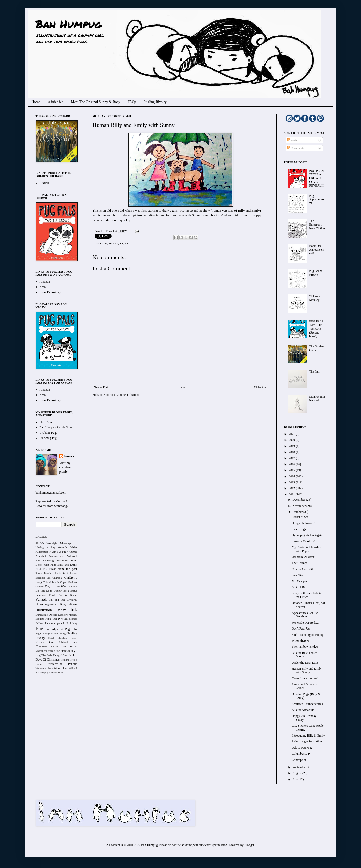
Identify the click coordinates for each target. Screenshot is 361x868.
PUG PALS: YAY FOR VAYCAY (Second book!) (317, 329)
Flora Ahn (46, 422)
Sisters (73, 646)
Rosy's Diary (45, 642)
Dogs (49, 591)
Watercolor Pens (44, 668)
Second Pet (59, 646)
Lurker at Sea (300, 517)
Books (73, 573)
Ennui (74, 591)
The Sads (47, 655)
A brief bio (56, 102)
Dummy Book (61, 591)
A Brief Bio (299, 587)
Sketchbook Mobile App (48, 651)
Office (39, 623)
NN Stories (70, 619)
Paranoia (50, 623)
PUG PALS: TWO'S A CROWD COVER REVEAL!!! (317, 178)
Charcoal (57, 578)
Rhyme (73, 638)
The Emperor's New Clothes (317, 225)
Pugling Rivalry (155, 102)
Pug (127, 243)
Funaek (111, 231)
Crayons (40, 587)
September (299, 767)
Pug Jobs (71, 629)
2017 (292, 458)
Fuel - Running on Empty (308, 635)
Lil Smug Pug (48, 438)
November (299, 506)
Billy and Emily (67, 565)
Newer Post (101, 387)
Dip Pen (40, 591)
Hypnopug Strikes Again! (308, 535)
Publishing (72, 623)
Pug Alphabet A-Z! (317, 200)
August (297, 773)
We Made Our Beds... (305, 623)
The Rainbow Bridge (305, 647)
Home (36, 102)
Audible (45, 183)
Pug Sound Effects (316, 273)
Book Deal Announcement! (317, 250)
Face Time (298, 575)
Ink (105, 243)
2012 (292, 488)
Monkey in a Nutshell (317, 398)
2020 (292, 440)
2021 (292, 434)
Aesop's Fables (67, 547)
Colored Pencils (51, 582)
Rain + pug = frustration (307, 741)
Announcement (56, 556)
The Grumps (299, 563)
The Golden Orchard (316, 348)
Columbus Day (301, 754)
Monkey (73, 615)
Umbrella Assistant (304, 557)
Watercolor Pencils (62, 664)
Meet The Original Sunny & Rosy (95, 102)
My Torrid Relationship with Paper (306, 549)
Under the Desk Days (305, 663)
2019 (292, 446)
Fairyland (41, 595)
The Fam (315, 371)
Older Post (261, 387)
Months (40, 619)
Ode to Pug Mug (302, 748)
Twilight (64, 660)
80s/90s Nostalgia (46, 543)
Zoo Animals (56, 672)
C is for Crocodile (303, 569)
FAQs (132, 102)
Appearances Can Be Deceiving (305, 615)
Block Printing (44, 573)
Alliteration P (43, 552)
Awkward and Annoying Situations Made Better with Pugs (56, 560)
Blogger (249, 845)
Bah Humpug (69, 24)
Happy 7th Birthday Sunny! (304, 718)
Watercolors (61, 668)
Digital (73, 586)
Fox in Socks (68, 595)
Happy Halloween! (303, 523)
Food (52, 595)
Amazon (45, 282)
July (295, 779)
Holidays (62, 604)
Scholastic (64, 642)
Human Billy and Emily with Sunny (307, 670)
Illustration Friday (51, 610)
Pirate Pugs (299, 529)
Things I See (60, 655)
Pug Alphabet (54, 629)
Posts (292, 140)
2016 (292, 464)
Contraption (299, 760)
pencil (61, 623)
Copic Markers (69, 582)
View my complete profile (65, 467)
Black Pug (42, 569)
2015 (292, 470)
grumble (51, 604)
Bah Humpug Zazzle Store (56, 427)
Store (64, 651)
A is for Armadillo (303, 710)
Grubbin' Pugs (49, 433)
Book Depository (50, 292)
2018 (292, 452)
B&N (43, 287)
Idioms (73, 604)
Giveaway (72, 600)
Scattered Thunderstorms (307, 704)
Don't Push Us (301, 629)
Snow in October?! (303, 541)
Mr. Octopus (299, 581)
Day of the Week (56, 586)
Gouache (41, 604)
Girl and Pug (57, 600)
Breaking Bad (43, 578)
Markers (113, 243)
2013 (292, 482)
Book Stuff (62, 573)
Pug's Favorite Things (56, 634)
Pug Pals (40, 634)
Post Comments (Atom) (124, 395)
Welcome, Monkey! (315, 298)
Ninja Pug (51, 619)
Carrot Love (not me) (305, 678)
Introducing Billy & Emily (308, 735)
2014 (292, 476)
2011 (292, 494)
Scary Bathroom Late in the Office (307, 595)
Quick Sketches (57, 638)
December (299, 500)
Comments (296, 148)
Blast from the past (63, 569)
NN (121, 243)
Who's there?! (300, 641)
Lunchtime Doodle (46, 615)
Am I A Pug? (60, 552)
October (298, 512)
